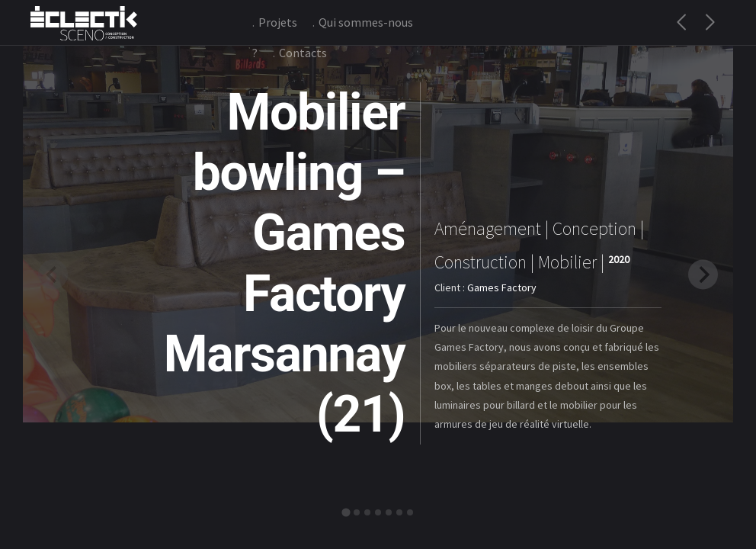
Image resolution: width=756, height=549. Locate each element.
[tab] (346, 512)
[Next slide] (703, 274)
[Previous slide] (53, 274)
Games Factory (502, 287)
